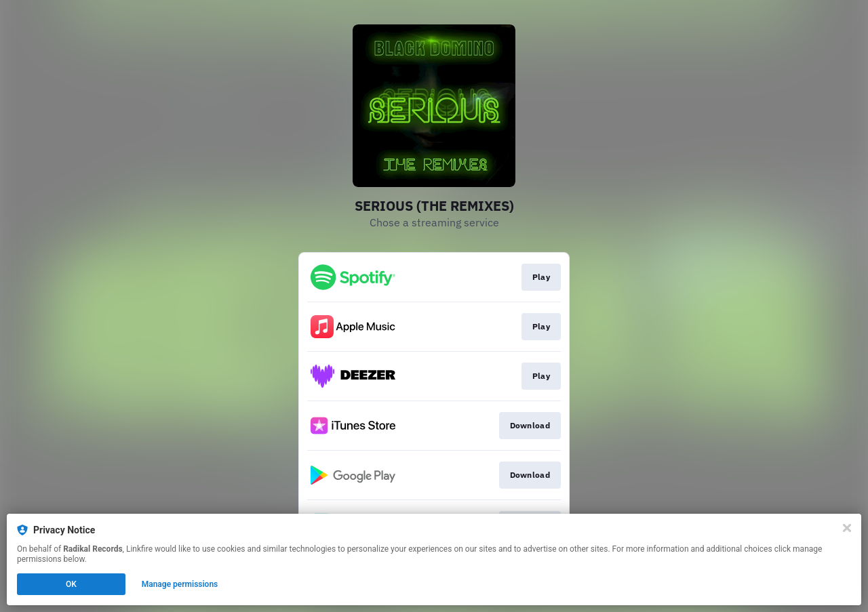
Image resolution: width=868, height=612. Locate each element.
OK (71, 584)
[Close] (847, 528)
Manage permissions (180, 584)
